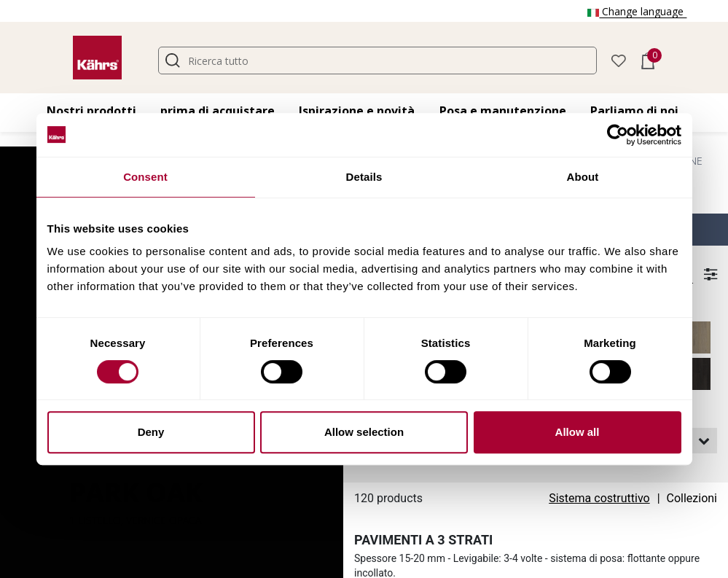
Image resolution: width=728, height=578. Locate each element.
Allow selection (364, 432)
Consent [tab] (145, 177)
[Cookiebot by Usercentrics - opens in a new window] (618, 135)
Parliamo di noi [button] (634, 111)
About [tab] (583, 177)
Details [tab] (364, 177)
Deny (151, 432)
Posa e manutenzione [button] (503, 111)
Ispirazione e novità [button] (357, 111)
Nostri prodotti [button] (91, 111)
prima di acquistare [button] (218, 111)
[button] (619, 59)
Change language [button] (637, 11)
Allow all (578, 432)
